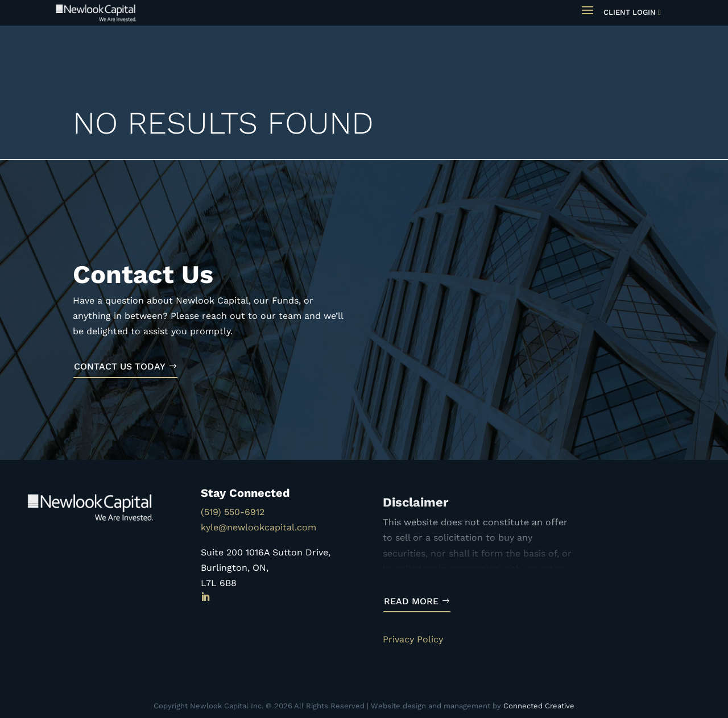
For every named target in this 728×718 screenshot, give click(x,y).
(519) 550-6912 (233, 512)
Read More (411, 601)
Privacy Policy (413, 639)
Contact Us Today (120, 366)
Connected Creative (539, 706)
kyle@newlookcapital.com (258, 527)
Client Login (630, 12)
